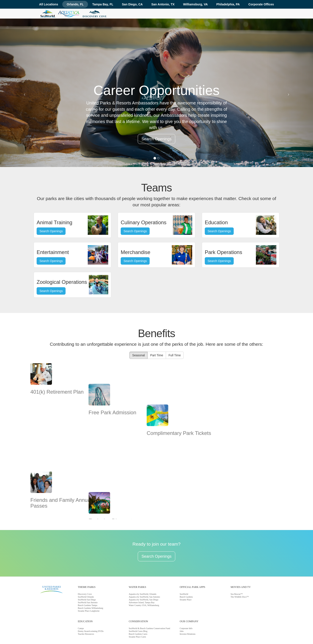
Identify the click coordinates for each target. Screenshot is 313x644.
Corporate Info (186, 607)
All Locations (49, 4)
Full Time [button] (175, 355)
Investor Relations (188, 612)
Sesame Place (186, 578)
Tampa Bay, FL (103, 4)
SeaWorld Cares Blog (138, 609)
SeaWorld (184, 572)
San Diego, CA (132, 4)
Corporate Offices (261, 4)
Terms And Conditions (125, 634)
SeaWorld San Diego (87, 578)
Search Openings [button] (156, 139)
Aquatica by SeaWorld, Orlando (142, 572)
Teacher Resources (86, 612)
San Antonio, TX (163, 4)
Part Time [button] (157, 355)
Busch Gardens (186, 575)
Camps (81, 607)
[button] (23, 93)
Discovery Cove (85, 572)
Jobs (182, 609)
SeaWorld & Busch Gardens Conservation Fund (149, 607)
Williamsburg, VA (196, 4)
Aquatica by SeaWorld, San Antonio (144, 575)
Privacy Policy (145, 634)
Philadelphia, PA (228, 4)
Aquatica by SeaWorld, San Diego (143, 578)
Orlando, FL (75, 4)
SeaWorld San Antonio (88, 581)
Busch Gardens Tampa (88, 583)
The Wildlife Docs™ (240, 575)
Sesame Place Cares (137, 615)
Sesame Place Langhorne (89, 589)
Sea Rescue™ (237, 572)
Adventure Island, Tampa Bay (142, 581)
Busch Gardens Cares (138, 612)
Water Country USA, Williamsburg (144, 583)
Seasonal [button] (138, 355)
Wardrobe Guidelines (102, 634)
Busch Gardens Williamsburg (91, 586)
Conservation (76, 634)
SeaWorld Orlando (86, 575)
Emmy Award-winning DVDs (91, 609)
